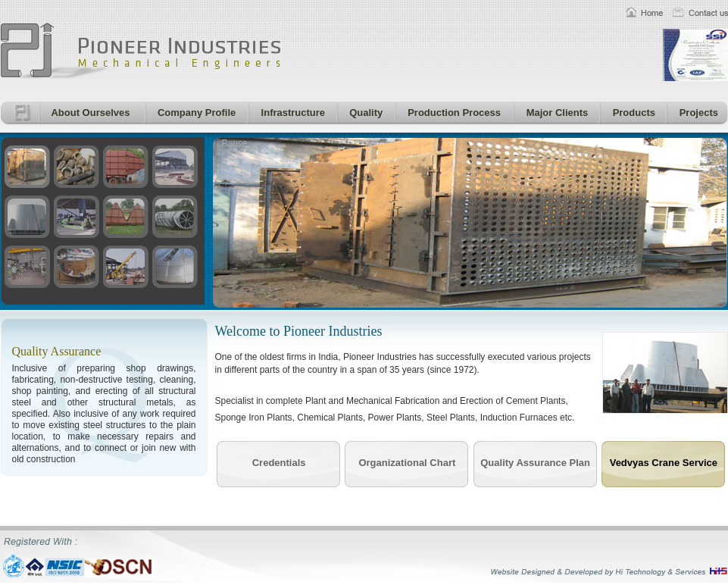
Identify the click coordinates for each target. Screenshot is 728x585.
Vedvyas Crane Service (664, 463)
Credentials (279, 463)
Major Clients (555, 113)
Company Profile (195, 113)
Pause (235, 143)
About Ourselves (89, 113)
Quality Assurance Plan (535, 463)
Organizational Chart (407, 463)
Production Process (452, 113)
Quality (364, 113)
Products (631, 113)
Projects (696, 113)
